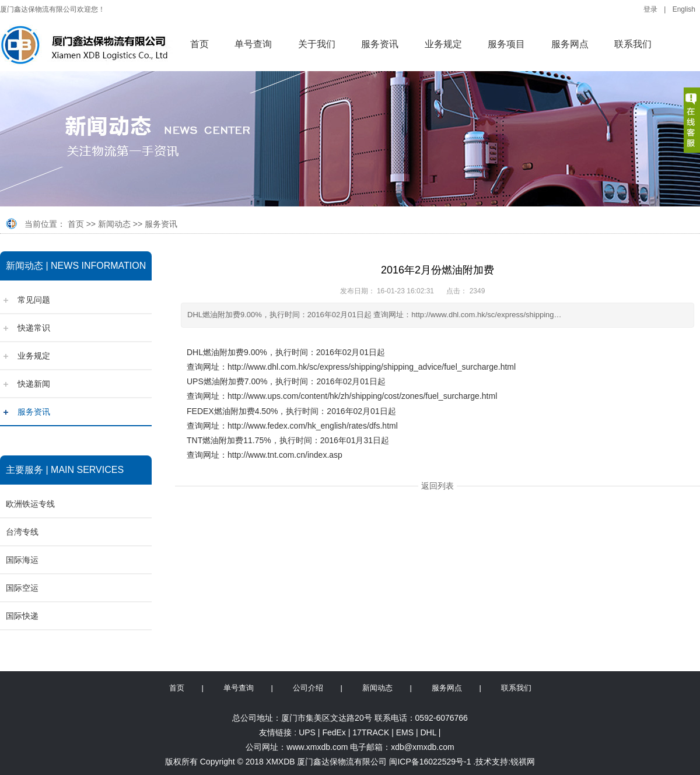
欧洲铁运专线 (30, 504)
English (684, 9)
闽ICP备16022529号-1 (430, 762)
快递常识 (34, 328)
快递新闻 (34, 384)
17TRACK (371, 732)
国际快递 (22, 616)
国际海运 (22, 560)
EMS (405, 732)
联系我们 (633, 44)
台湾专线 (22, 532)
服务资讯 (380, 44)
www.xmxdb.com (317, 747)
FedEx (334, 732)
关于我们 (317, 44)
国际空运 (22, 588)
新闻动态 (114, 224)
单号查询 (253, 44)
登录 (650, 9)
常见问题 (34, 300)
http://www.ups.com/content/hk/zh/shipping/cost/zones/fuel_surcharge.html (362, 396)
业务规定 (443, 44)
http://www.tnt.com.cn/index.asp (285, 455)
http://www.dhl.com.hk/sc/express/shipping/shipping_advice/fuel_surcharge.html (372, 367)
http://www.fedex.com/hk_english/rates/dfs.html (313, 426)
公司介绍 (308, 688)
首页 (199, 44)
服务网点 (570, 44)
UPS (307, 732)
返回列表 (437, 486)
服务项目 (506, 44)
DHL (428, 732)
